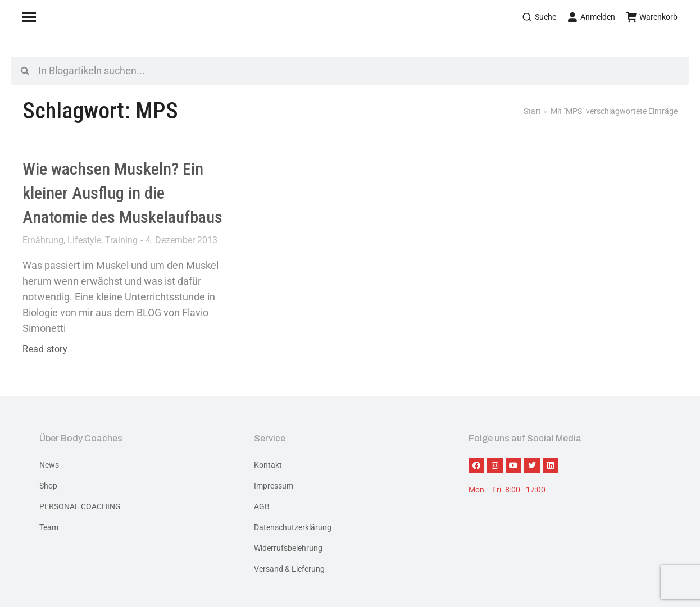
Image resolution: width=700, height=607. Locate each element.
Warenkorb (652, 17)
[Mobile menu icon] (43, 17)
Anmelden (591, 17)
